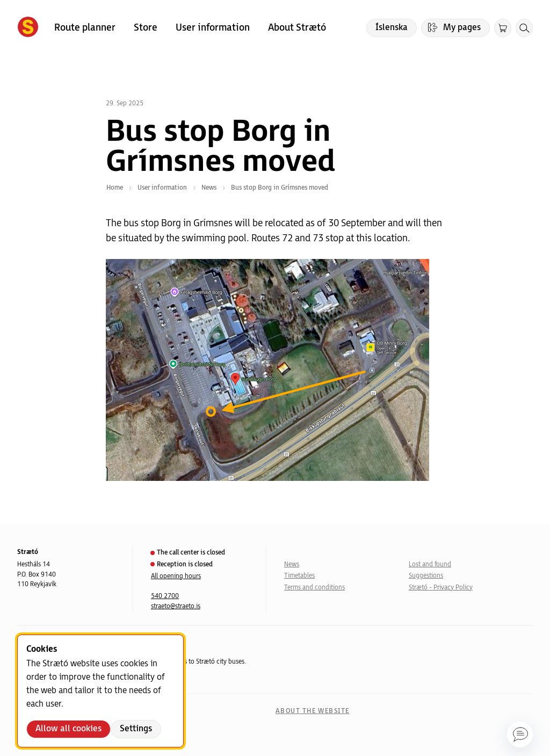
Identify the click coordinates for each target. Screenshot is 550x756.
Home (115, 188)
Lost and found (430, 564)
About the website (312, 711)
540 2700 (165, 596)
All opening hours (176, 576)
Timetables (299, 576)
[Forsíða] (28, 28)
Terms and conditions (314, 588)
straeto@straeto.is (176, 606)
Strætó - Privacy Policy (441, 588)
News (292, 564)
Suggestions (426, 576)
